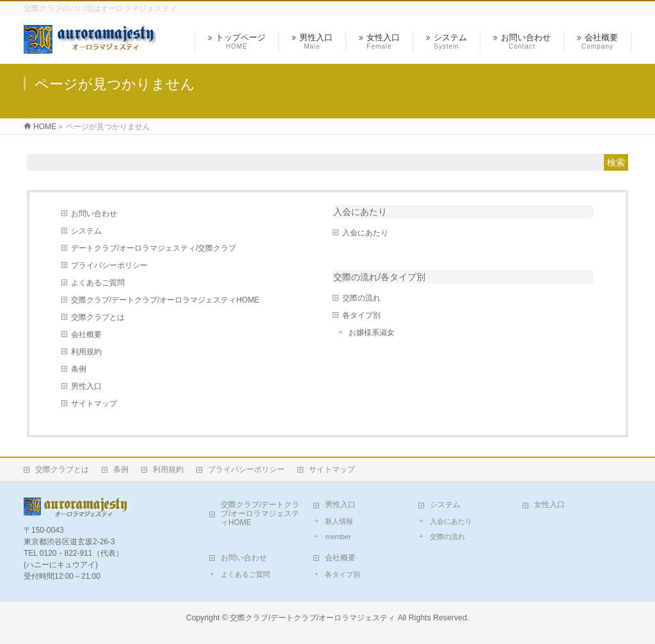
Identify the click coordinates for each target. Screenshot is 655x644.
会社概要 (86, 334)
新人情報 (339, 521)
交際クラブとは (98, 317)
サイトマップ (94, 404)
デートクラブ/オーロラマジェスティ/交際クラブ (154, 248)
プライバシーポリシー (109, 265)
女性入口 (549, 505)
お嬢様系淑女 (372, 333)
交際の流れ (361, 298)
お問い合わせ (94, 214)
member (338, 537)
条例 (79, 369)
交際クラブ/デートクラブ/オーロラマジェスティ (312, 618)
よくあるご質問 (98, 283)
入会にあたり (360, 212)
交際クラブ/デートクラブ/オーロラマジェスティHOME (165, 300)
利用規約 (86, 352)
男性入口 (86, 386)
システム (86, 231)
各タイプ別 (361, 315)
